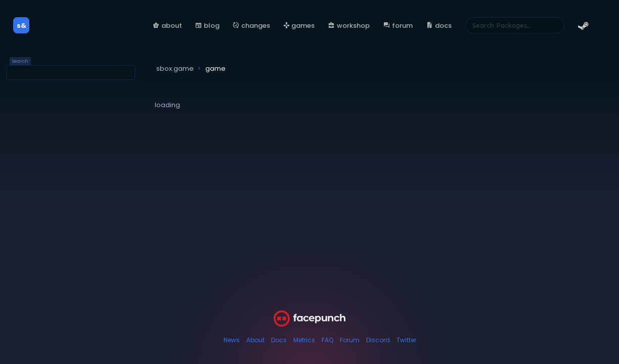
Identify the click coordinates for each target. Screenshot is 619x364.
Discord (378, 340)
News (232, 340)
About (255, 340)
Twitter (406, 340)
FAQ (327, 340)
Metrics (304, 340)
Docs (279, 340)
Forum (350, 340)
